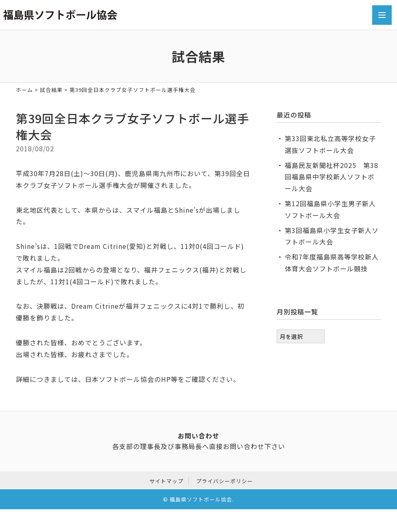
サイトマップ (166, 481)
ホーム (24, 90)
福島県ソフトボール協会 (201, 499)
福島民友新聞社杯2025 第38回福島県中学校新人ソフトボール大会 (332, 177)
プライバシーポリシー (225, 481)
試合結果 (51, 90)
